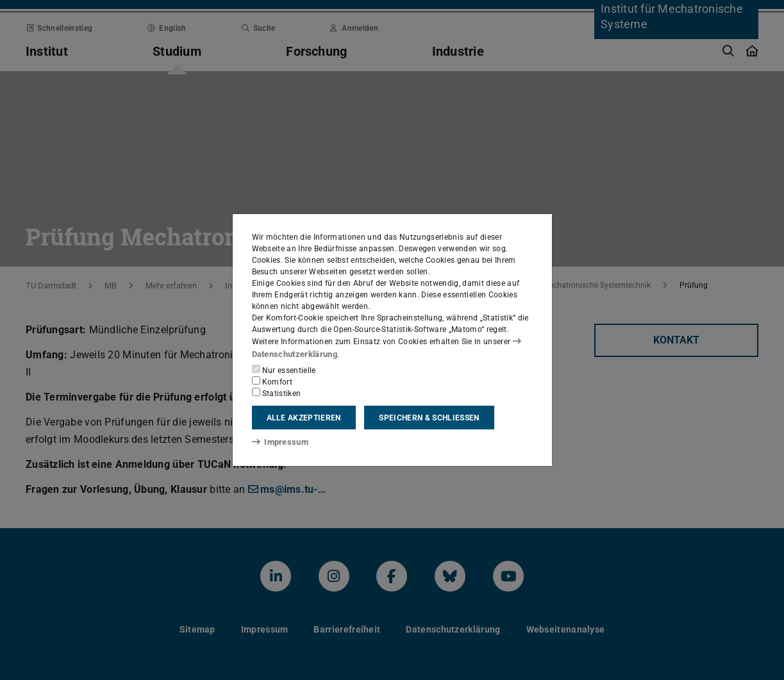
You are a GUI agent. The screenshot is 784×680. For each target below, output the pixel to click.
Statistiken (277, 392)
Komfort (272, 381)
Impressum (278, 442)
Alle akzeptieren (304, 417)
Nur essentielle (284, 369)
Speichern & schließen (429, 417)
